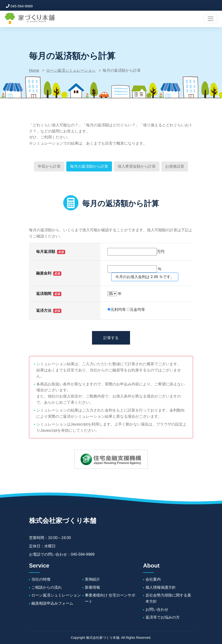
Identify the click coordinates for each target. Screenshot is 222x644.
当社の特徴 (41, 579)
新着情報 (92, 587)
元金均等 (136, 310)
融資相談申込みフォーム (52, 603)
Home (34, 70)
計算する (111, 338)
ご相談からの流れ (47, 587)
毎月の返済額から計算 (89, 166)
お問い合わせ (157, 609)
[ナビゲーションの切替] (211, 19)
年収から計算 (49, 166)
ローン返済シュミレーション (56, 595)
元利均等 (117, 310)
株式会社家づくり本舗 (63, 521)
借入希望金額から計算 (137, 166)
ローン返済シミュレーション (71, 70)
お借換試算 (175, 166)
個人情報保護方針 (161, 587)
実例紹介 (92, 579)
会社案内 (153, 579)
